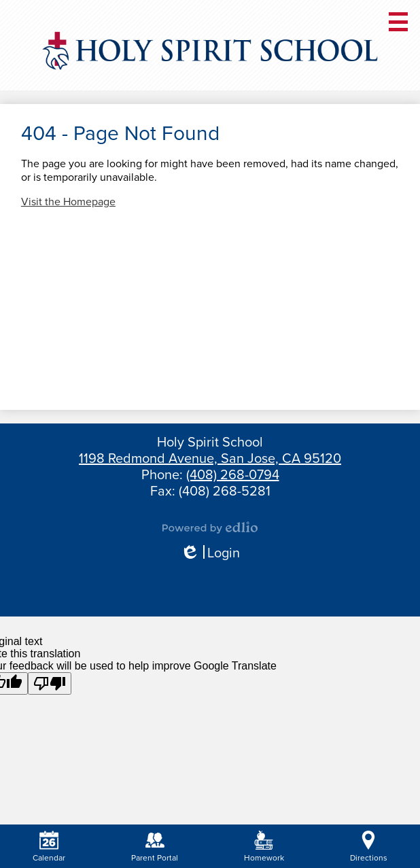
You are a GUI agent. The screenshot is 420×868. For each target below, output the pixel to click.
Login (210, 554)
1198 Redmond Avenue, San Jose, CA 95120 (210, 459)
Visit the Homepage (68, 202)
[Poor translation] (50, 683)
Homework (264, 847)
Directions (369, 847)
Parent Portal (155, 847)
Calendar (49, 847)
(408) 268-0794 (233, 475)
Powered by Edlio (210, 527)
